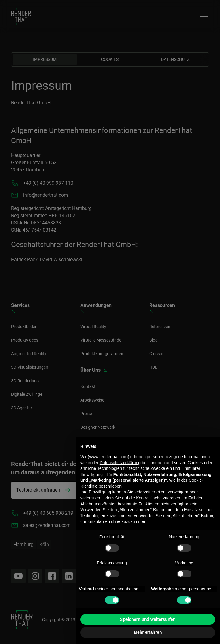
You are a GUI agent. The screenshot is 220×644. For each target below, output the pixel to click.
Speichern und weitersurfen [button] (148, 619)
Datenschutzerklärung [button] (120, 463)
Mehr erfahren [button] (148, 632)
